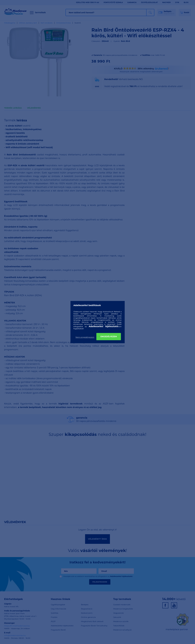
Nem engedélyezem (85, 337)
